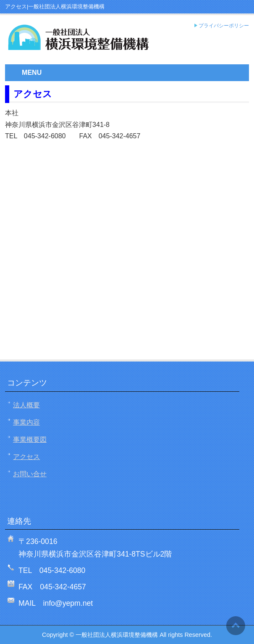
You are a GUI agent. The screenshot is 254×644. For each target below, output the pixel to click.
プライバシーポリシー (224, 26)
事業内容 (26, 422)
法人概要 (26, 405)
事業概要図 (30, 439)
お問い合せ (30, 474)
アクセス (26, 457)
